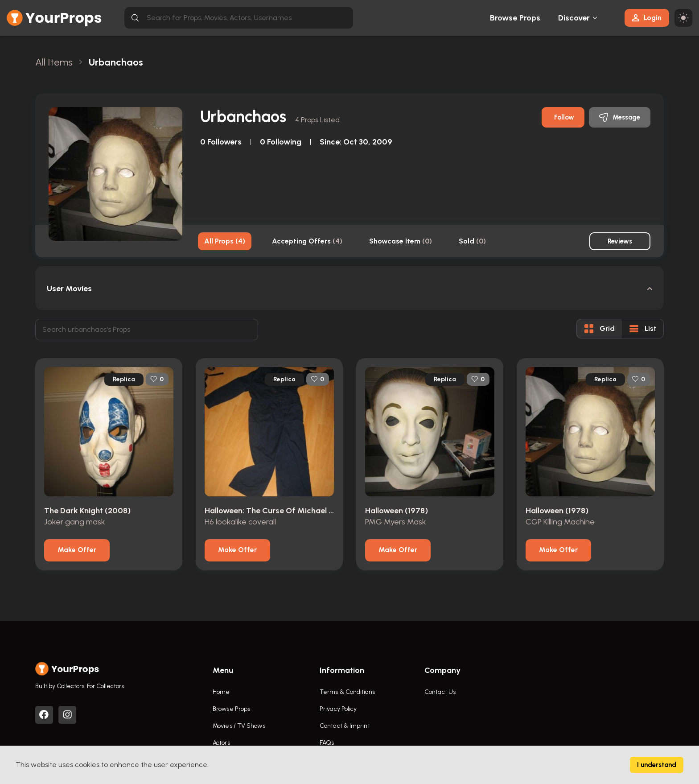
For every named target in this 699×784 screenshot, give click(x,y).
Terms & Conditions (347, 692)
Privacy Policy (338, 709)
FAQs (327, 743)
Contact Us (440, 692)
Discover (574, 18)
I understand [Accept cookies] (657, 765)
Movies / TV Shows (239, 726)
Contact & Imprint (345, 726)
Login (647, 18)
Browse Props (515, 18)
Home (221, 692)
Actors (221, 743)
